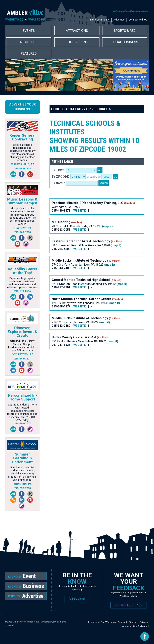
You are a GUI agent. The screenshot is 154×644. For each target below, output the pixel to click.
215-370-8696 (22, 291)
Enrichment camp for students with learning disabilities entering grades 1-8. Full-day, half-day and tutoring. (22, 474)
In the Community (100, 20)
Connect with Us (138, 20)
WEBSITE (80, 211)
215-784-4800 (61, 249)
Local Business (125, 42)
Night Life (29, 42)
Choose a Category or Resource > (81, 109)
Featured (29, 53)
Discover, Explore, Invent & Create (22, 332)
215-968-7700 (22, 232)
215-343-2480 (61, 268)
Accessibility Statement (136, 626)
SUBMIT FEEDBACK (129, 605)
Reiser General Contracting (22, 137)
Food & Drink (77, 42)
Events (29, 31)
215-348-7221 (22, 359)
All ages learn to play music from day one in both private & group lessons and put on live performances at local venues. (22, 216)
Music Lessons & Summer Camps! (22, 201)
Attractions (77, 31)
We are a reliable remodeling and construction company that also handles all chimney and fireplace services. (22, 153)
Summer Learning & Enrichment (22, 458)
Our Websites (108, 622)
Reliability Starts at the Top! (22, 271)
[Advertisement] (96, 363)
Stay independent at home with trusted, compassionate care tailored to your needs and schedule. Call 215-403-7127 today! (22, 412)
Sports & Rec (125, 31)
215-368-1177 (61, 307)
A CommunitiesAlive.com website (131, 11)
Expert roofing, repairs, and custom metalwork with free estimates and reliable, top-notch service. (22, 283)
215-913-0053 (61, 230)
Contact (122, 622)
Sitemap (133, 622)
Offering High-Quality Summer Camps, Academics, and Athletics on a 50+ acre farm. (22, 346)
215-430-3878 (61, 211)
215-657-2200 (22, 488)
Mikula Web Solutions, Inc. (26, 622)
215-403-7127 (22, 423)
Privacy (144, 622)
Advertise (119, 20)
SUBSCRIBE (77, 599)
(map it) (107, 226)
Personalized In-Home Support (22, 397)
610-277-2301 (61, 287)
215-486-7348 (22, 168)
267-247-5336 (61, 345)
